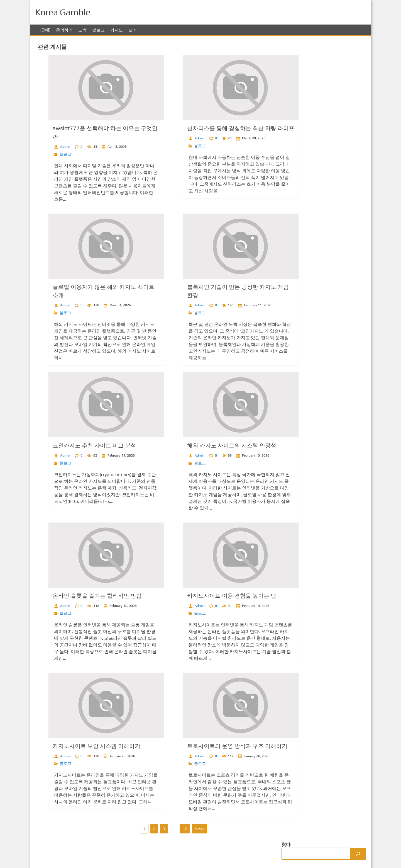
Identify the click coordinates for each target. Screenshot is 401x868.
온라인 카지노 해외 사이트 (307, 269)
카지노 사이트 (295, 313)
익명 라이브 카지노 (300, 202)
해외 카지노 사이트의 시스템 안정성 (207, 445)
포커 (133, 30)
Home (44, 30)
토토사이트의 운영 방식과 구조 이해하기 (212, 746)
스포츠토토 (292, 191)
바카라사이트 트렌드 (301, 179)
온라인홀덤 (292, 224)
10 (167, 829)
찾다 (285, 46)
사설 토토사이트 (297, 291)
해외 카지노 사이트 (300, 302)
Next (181, 829)
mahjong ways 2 (297, 335)
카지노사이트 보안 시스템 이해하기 (85, 746)
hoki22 (287, 347)
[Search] (356, 55)
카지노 (117, 30)
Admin (54, 147)
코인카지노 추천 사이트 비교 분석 (83, 445)
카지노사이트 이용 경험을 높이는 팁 (207, 596)
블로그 (98, 30)
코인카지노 (292, 213)
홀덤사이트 (292, 280)
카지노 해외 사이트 (300, 246)
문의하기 (64, 30)
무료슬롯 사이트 (297, 257)
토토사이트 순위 (297, 324)
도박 (82, 30)
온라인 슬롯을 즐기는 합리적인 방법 (86, 596)
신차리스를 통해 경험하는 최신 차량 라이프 (216, 128)
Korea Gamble (352, 858)
